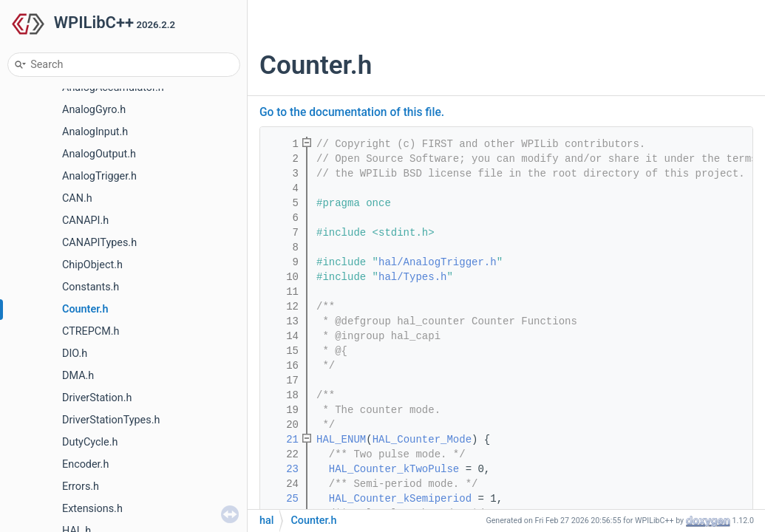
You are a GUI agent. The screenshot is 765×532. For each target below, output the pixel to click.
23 (283, 469)
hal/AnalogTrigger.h (438, 262)
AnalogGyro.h (94, 110)
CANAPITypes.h (99, 243)
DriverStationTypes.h (111, 420)
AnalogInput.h (95, 132)
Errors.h (81, 487)
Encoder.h (85, 464)
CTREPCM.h (91, 331)
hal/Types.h (412, 277)
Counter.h (85, 309)
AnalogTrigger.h (99, 176)
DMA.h (78, 376)
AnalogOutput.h (99, 154)
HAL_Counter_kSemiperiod (400, 499)
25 (283, 499)
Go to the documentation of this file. (352, 112)
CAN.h (77, 198)
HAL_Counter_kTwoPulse (394, 469)
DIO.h (75, 354)
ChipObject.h (92, 265)
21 (283, 440)
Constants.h (91, 287)
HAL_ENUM (341, 440)
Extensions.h (92, 509)
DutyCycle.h (90, 442)
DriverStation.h (97, 398)
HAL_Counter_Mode (422, 440)
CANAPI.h (85, 221)
